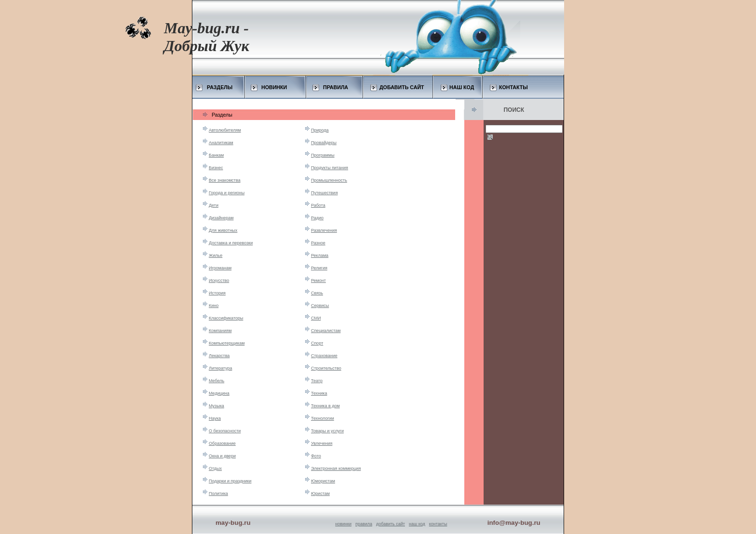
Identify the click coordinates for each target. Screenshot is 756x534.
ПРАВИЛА (336, 87)
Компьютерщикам (227, 343)
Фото (316, 456)
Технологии (323, 418)
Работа (318, 205)
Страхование (324, 356)
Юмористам (323, 481)
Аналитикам (221, 143)
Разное (318, 243)
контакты (438, 524)
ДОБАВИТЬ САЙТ (402, 87)
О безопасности (225, 431)
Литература (220, 368)
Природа (320, 130)
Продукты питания (330, 168)
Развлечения (324, 230)
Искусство (219, 280)
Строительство (326, 368)
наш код (417, 524)
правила (364, 524)
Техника (319, 393)
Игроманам (220, 268)
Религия (319, 268)
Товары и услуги (327, 431)
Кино (214, 306)
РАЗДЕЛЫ (220, 87)
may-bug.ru (233, 523)
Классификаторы (226, 318)
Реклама (320, 255)
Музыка (216, 406)
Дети (214, 205)
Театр (317, 381)
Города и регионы (227, 193)
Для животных (223, 230)
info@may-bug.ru (514, 523)
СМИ (316, 318)
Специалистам (326, 331)
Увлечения (322, 443)
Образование (222, 443)
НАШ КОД (462, 87)
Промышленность (329, 180)
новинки (343, 524)
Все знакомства (225, 180)
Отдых (215, 468)
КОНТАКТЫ (513, 87)
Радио (317, 218)
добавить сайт (391, 524)
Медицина (219, 393)
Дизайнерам (221, 218)
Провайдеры (324, 143)
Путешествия (324, 193)
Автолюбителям (225, 130)
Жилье (216, 255)
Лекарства (219, 356)
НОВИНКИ (274, 87)
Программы (323, 155)
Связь (317, 293)
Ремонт (318, 280)
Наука (215, 418)
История (217, 293)
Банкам (216, 155)
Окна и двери (222, 456)
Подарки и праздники (230, 481)
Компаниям (220, 331)
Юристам (320, 494)
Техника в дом (325, 406)
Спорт (317, 343)
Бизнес (216, 168)
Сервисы (320, 306)
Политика (218, 494)
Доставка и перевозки (231, 243)
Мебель (216, 381)
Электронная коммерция (336, 468)
